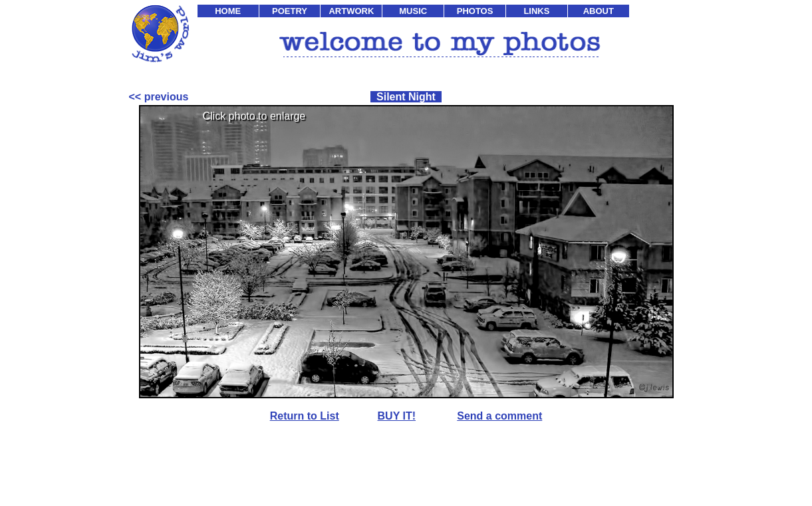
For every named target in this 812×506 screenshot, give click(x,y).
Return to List (305, 416)
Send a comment (499, 416)
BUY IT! (397, 416)
